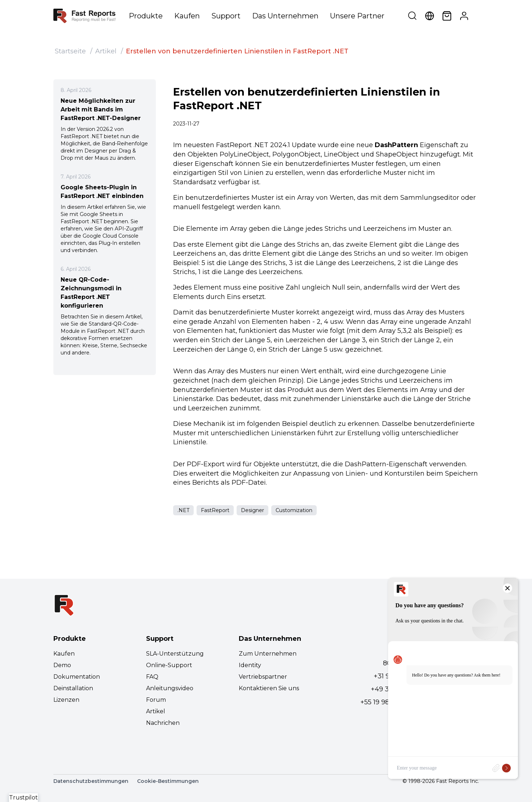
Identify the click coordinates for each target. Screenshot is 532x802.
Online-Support (169, 665)
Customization (294, 510)
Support (226, 16)
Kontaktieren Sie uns (269, 688)
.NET (183, 510)
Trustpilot (23, 797)
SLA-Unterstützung (175, 654)
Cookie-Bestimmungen (168, 781)
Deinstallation (73, 688)
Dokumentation (77, 677)
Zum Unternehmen (268, 654)
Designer (252, 510)
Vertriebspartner (263, 677)
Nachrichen (163, 723)
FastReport (215, 510)
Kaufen (187, 16)
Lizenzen (66, 700)
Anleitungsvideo (170, 688)
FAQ (152, 677)
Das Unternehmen (285, 16)
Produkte (146, 16)
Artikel (106, 51)
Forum (156, 700)
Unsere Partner (357, 16)
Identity (250, 665)
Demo (62, 665)
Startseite (70, 51)
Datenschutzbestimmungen (91, 781)
